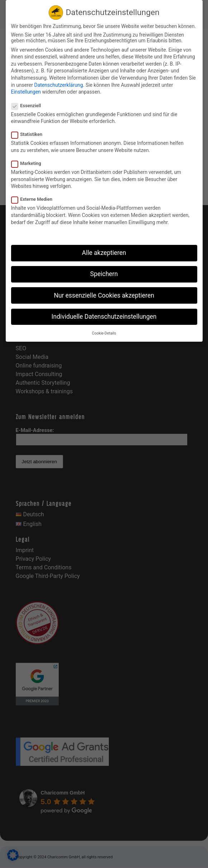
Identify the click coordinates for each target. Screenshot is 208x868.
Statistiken (30, 134)
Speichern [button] (104, 274)
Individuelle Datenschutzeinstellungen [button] (104, 317)
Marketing (29, 163)
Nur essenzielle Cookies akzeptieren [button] (104, 295)
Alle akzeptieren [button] (104, 253)
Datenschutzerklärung (58, 85)
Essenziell (29, 106)
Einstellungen (26, 92)
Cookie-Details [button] (104, 333)
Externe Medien (35, 199)
